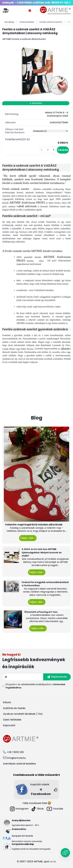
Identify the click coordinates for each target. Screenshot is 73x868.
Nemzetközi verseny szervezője (27, 841)
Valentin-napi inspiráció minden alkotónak (34, 525)
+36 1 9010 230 (15, 752)
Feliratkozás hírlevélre (36, 662)
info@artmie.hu (16, 758)
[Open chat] (65, 853)
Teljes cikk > (28, 538)
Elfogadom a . (35, 686)
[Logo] (55, 11)
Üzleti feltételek (12, 720)
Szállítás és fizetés (14, 708)
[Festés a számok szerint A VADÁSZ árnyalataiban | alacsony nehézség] (36, 71)
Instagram (19, 809)
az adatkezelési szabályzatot (34, 684)
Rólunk (7, 702)
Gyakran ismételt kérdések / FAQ (23, 714)
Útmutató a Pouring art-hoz (41, 612)
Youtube (55, 809)
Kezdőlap (9, 22)
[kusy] (48, 150)
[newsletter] (57, 677)
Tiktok (38, 809)
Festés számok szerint (51, 22)
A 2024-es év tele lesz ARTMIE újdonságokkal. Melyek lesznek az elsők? (42, 552)
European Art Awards (22, 836)
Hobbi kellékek (27, 22)
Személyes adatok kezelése (19, 764)
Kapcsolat (9, 725)
